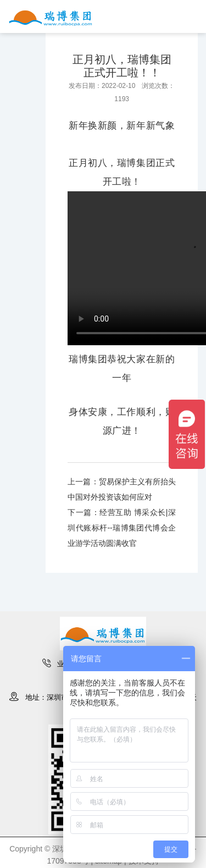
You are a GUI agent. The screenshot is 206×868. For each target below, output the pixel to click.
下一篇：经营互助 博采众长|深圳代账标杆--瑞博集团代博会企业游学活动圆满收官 (122, 528)
